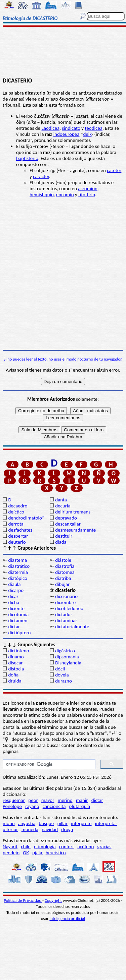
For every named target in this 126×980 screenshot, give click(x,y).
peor (33, 800)
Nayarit (10, 847)
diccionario (66, 596)
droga (67, 829)
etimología (45, 847)
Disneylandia (68, 663)
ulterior (10, 829)
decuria (63, 506)
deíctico (16, 512)
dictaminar (66, 620)
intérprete (81, 823)
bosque (46, 823)
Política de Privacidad (23, 900)
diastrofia (65, 566)
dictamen (18, 620)
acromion (88, 188)
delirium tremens (73, 512)
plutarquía (80, 806)
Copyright (53, 900)
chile (26, 847)
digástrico (65, 651)
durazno (64, 681)
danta (61, 500)
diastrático (19, 566)
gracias (104, 847)
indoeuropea (67, 134)
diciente (16, 608)
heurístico (56, 853)
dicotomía (18, 614)
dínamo (16, 657)
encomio (65, 195)
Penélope (12, 806)
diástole (63, 560)
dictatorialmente (72, 627)
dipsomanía (67, 657)
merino (65, 800)
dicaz (13, 596)
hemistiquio (42, 195)
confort (67, 847)
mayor (48, 800)
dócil (60, 669)
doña (13, 675)
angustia (27, 823)
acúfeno (86, 847)
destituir (64, 536)
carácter (41, 176)
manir (82, 800)
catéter (114, 170)
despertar (18, 536)
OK (26, 853)
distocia (16, 669)
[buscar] (48, 764)
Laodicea (50, 128)
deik (87, 134)
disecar (15, 663)
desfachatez (20, 530)
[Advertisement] (63, 53)
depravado (66, 518)
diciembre (65, 602)
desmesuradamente (75, 530)
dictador (64, 614)
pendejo (11, 853)
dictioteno (18, 651)
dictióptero (19, 633)
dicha (14, 602)
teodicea (94, 128)
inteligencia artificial (67, 918)
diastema (17, 560)
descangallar (68, 524)
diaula (14, 584)
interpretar (106, 823)
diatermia (18, 572)
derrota (16, 524)
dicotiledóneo (69, 608)
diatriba (63, 578)
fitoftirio (87, 195)
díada (61, 542)
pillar (62, 823)
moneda (30, 829)
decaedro (18, 506)
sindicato (71, 128)
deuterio (17, 542)
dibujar (62, 584)
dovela (62, 675)
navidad (50, 829)
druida (15, 681)
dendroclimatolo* (26, 518)
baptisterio (27, 158)
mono (9, 823)
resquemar (14, 800)
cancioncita (54, 806)
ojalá (38, 853)
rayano (32, 806)
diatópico (18, 578)
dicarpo (16, 590)
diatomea (65, 572)
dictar (14, 627)
